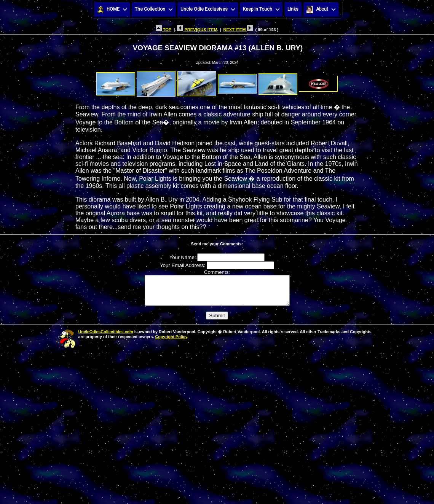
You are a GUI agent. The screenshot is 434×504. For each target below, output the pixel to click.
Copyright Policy (171, 342)
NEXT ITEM (238, 30)
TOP (164, 30)
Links (293, 9)
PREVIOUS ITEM (197, 30)
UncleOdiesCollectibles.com (106, 337)
